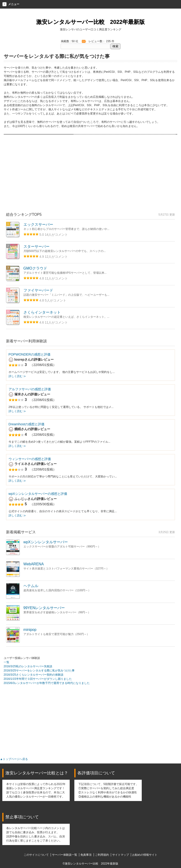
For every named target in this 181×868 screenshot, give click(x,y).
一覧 (7, 662)
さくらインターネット (42, 312)
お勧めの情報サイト (145, 855)
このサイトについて (36, 855)
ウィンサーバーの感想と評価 (30, 459)
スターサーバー (36, 246)
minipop (30, 630)
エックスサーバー (38, 224)
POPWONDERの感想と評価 (30, 354)
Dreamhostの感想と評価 (26, 424)
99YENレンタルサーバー (44, 608)
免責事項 (86, 855)
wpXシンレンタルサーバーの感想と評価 (38, 494)
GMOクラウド (35, 268)
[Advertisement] (91, 178)
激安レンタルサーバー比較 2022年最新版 (90, 22)
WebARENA (34, 564)
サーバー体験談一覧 (65, 855)
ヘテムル (31, 586)
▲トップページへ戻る (14, 759)
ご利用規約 (102, 855)
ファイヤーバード (38, 290)
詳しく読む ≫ (17, 376)
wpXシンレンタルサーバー (46, 542)
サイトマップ (121, 855)
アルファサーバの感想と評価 (30, 389)
